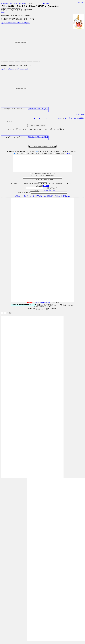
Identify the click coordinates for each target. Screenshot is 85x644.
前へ (83, 3)
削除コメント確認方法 (63, 199)
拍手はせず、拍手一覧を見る (38, 109)
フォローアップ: (6, 122)
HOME (61, 118)
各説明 (69, 154)
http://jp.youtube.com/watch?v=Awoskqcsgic (14, 69)
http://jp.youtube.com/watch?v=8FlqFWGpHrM (15, 23)
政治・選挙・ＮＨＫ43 (17, 3)
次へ (79, 3)
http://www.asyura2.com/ (42, 306)
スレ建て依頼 (49, 199)
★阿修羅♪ (4, 3)
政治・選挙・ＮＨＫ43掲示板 (74, 118)
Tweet (3, 12)
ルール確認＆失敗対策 (47, 194)
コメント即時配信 (36, 199)
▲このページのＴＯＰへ (42, 118)
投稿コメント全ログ (21, 199)
